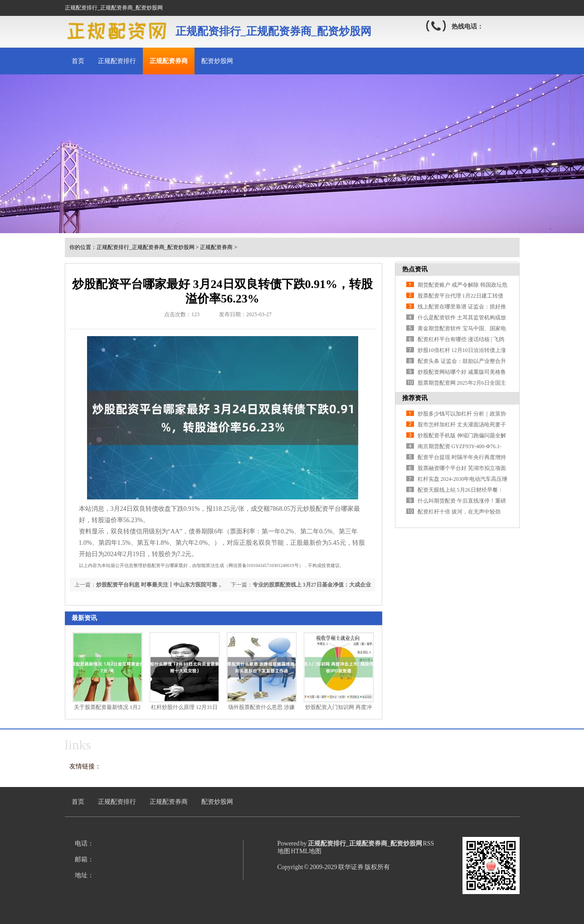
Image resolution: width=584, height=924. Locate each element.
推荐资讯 (415, 398)
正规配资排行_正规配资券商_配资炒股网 (146, 247)
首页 (78, 61)
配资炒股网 (217, 61)
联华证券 (351, 867)
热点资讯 (415, 269)
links (78, 745)
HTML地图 (307, 851)
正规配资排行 (117, 61)
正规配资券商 (169, 61)
